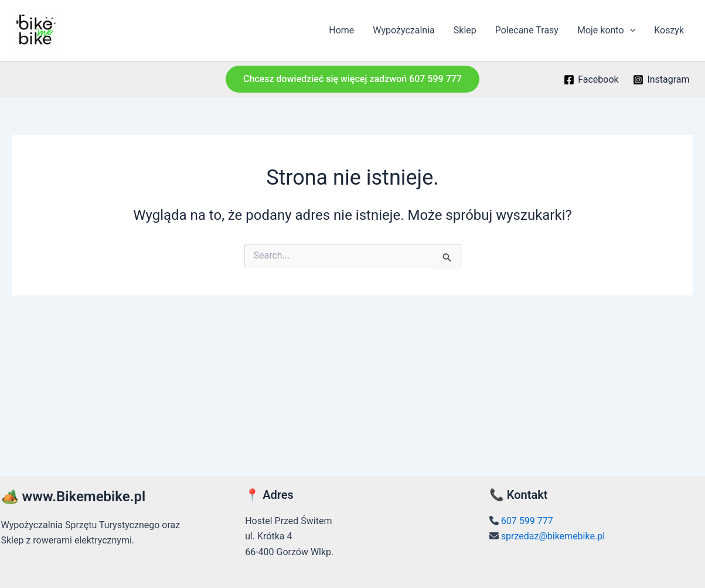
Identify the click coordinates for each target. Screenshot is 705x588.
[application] (630, 30)
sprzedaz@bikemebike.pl (553, 536)
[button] (352, 79)
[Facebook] (591, 80)
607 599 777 (527, 521)
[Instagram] (661, 80)
